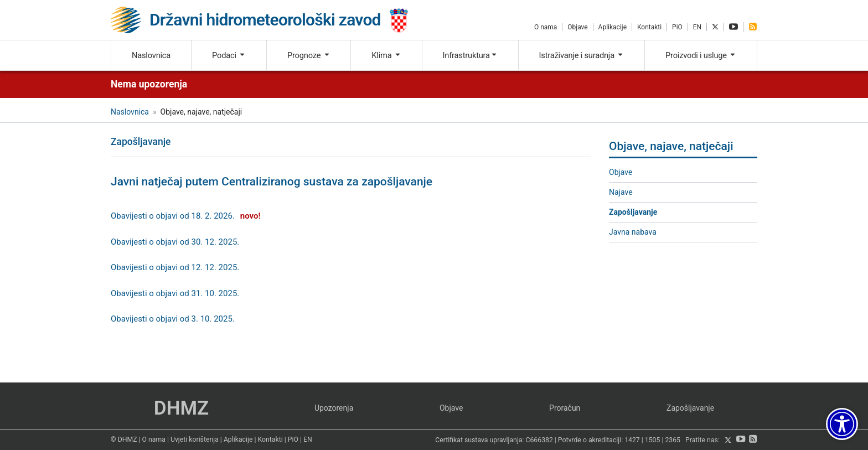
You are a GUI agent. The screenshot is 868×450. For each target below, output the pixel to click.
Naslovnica (151, 55)
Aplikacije (613, 27)
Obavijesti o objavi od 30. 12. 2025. (175, 242)
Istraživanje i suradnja (582, 55)
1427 (632, 441)
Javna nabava (633, 232)
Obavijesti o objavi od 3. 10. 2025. (173, 319)
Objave (577, 27)
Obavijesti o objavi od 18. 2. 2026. (173, 216)
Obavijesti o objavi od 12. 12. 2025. (175, 267)
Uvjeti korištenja (195, 439)
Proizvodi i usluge (701, 55)
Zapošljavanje (633, 212)
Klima (386, 55)
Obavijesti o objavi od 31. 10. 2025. (175, 293)
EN (697, 27)
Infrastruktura (470, 55)
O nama (546, 27)
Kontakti (649, 27)
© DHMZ (124, 439)
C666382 (539, 441)
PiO (677, 27)
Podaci (229, 55)
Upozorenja (334, 408)
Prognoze (309, 55)
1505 (653, 441)
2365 (673, 441)
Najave (621, 192)
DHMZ (181, 408)
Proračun (565, 408)
